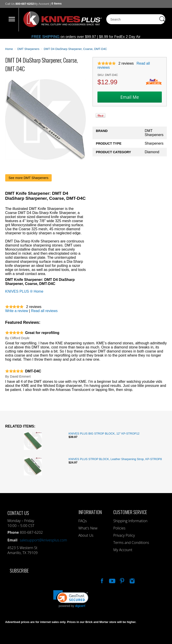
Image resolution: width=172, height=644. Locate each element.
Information (90, 512)
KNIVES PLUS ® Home (24, 291)
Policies (119, 528)
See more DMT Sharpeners (29, 178)
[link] (71, 599)
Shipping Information (130, 521)
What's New (88, 528)
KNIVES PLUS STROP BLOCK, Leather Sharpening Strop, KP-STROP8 (115, 459)
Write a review (17, 311)
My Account (41, 4)
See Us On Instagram (132, 580)
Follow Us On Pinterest (122, 580)
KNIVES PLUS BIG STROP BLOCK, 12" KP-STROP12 (104, 434)
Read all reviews (44, 311)
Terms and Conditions (131, 543)
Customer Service (130, 512)
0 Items (57, 4)
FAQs (83, 521)
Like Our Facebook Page (102, 580)
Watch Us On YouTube (112, 580)
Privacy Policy (124, 535)
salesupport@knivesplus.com (43, 540)
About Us (86, 535)
